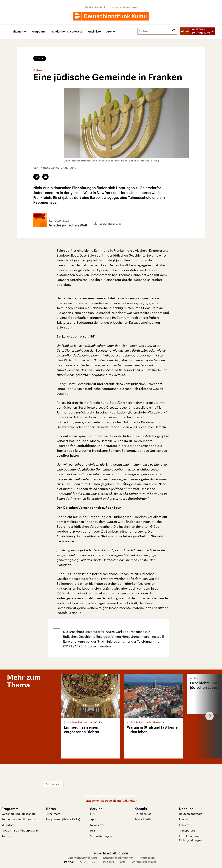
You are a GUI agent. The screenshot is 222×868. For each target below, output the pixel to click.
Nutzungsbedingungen (118, 857)
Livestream (53, 814)
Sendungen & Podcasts (67, 32)
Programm (39, 32)
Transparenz (187, 830)
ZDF (94, 862)
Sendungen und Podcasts (18, 819)
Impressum (147, 857)
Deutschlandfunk (95, 7)
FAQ (93, 814)
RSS (93, 830)
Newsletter (97, 825)
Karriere (184, 825)
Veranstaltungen (101, 836)
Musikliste (94, 32)
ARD (83, 862)
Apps (94, 819)
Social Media (143, 819)
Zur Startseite (67, 784)
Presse (183, 819)
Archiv (111, 32)
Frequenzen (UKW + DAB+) (63, 819)
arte (123, 862)
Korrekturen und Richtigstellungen (191, 838)
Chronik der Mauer (144, 862)
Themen (18, 32)
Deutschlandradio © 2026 (111, 853)
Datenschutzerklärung (82, 857)
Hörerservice (143, 814)
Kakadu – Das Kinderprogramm (22, 830)
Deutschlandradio (191, 814)
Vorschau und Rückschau (18, 814)
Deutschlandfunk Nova (123, 7)
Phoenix (109, 862)
